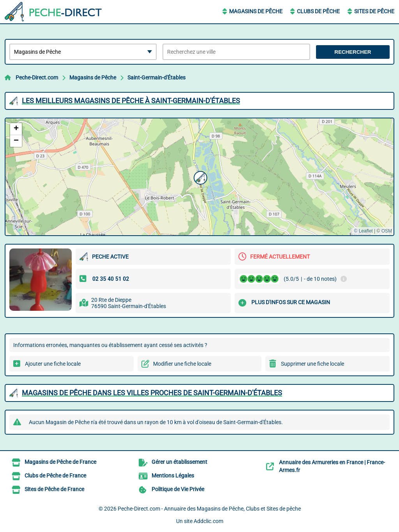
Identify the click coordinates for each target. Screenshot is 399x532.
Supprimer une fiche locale (312, 364)
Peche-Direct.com (37, 78)
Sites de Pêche (374, 11)
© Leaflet (363, 231)
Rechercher (353, 52)
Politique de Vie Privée (178, 489)
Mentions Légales (173, 476)
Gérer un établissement (179, 462)
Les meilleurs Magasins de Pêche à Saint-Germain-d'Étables (131, 101)
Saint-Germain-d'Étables (156, 78)
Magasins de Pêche (256, 11)
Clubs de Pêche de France (55, 476)
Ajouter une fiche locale (53, 364)
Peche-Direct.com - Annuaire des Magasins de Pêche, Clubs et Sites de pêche (209, 509)
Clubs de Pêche (318, 11)
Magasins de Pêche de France (60, 462)
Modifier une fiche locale (182, 364)
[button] (199, 177)
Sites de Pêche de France (54, 489)
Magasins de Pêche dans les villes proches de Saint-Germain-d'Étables (152, 393)
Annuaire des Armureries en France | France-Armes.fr (332, 466)
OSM (387, 231)
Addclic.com (208, 521)
